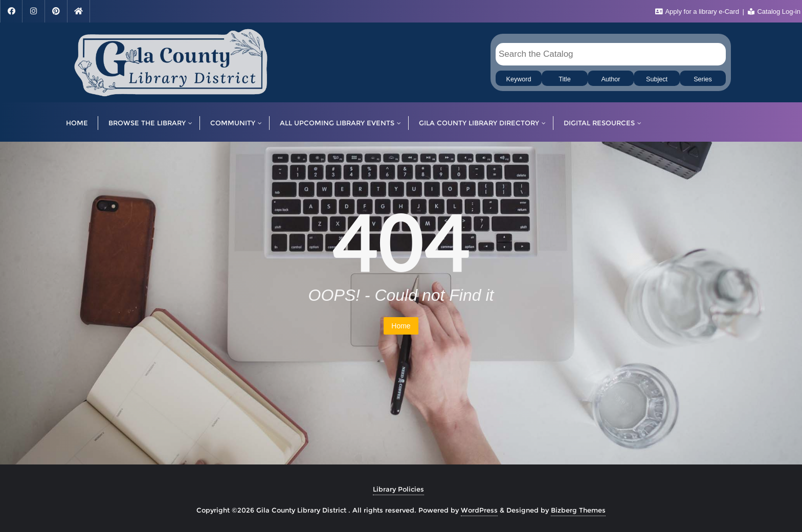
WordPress (479, 510)
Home (401, 326)
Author (610, 79)
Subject (657, 79)
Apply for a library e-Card (698, 12)
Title (564, 79)
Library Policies (398, 489)
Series (703, 79)
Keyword (519, 79)
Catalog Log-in (774, 12)
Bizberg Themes (578, 510)
